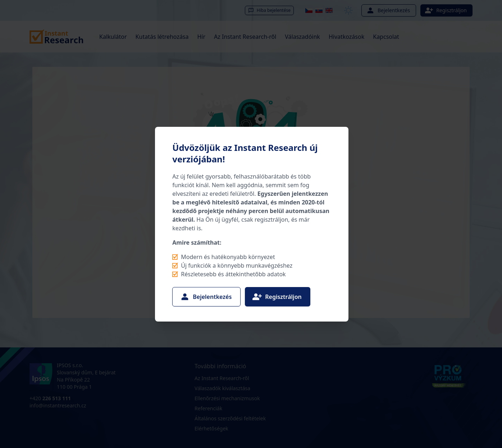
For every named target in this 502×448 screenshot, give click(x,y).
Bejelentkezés (206, 297)
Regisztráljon (277, 297)
